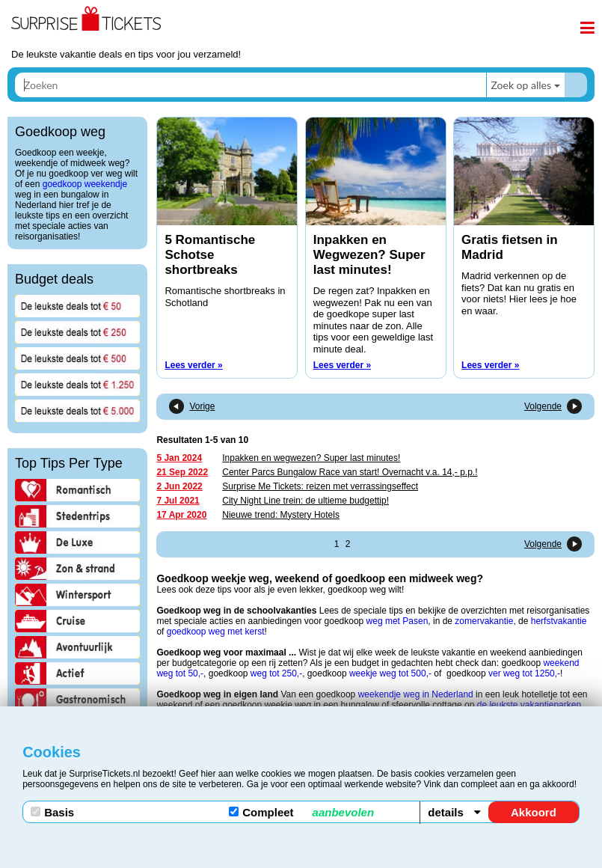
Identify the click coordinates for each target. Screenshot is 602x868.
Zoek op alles (521, 85)
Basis (52, 812)
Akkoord (534, 812)
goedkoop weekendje (85, 184)
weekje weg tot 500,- (390, 673)
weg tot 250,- (276, 673)
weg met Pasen (397, 621)
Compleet (301, 812)
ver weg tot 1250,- (524, 673)
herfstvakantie (559, 621)
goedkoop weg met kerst (216, 632)
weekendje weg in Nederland (416, 694)
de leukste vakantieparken (529, 705)
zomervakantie (484, 621)
